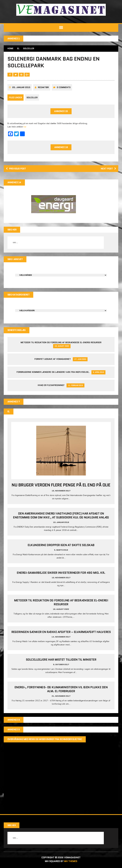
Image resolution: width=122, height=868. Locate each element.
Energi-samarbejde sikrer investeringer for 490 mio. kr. (61, 574)
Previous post (17, 169)
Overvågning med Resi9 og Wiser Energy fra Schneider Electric (45, 740)
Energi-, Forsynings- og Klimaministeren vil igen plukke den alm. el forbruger (61, 690)
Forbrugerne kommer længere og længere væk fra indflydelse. (53, 373)
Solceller (32, 98)
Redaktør (43, 88)
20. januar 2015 (21, 88)
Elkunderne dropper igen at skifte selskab (61, 546)
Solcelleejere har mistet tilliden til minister (61, 660)
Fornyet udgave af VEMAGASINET (53, 360)
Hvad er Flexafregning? (51, 386)
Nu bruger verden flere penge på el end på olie (61, 486)
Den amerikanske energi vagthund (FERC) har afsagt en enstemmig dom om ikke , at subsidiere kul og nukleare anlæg (61, 516)
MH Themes (71, 862)
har (25, 127)
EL (18, 49)
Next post (108, 169)
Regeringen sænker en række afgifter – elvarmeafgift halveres (61, 633)
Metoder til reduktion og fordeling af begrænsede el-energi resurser (61, 343)
